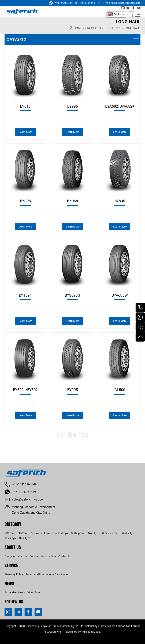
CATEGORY (13, 524)
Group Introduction (16, 556)
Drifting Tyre (78, 533)
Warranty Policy (14, 574)
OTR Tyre (24, 538)
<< (60, 435)
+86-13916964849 (84, 3)
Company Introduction (43, 556)
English (115, 14)
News (9, 583)
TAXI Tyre (93, 533)
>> (85, 435)
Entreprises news (15, 592)
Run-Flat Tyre (61, 533)
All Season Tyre (110, 533)
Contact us (65, 556)
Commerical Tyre (41, 533)
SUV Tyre (23, 533)
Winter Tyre (128, 533)
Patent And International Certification (47, 574)
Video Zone (34, 592)
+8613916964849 (24, 492)
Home (78, 28)
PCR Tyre (10, 533)
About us (13, 547)
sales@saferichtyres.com (126, 3)
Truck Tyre (11, 538)
